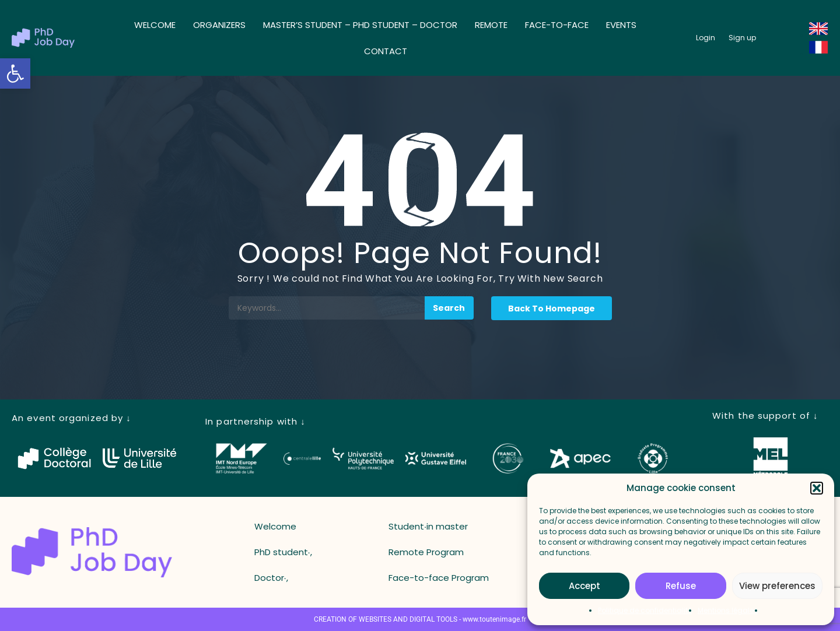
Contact (386, 51)
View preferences (777, 586)
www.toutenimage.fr (494, 619)
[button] (15, 73)
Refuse (681, 586)
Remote (491, 25)
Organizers (219, 25)
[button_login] (706, 38)
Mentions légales (728, 610)
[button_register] (742, 38)
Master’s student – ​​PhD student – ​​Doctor (360, 25)
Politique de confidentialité (645, 610)
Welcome (155, 25)
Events (621, 25)
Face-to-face (557, 25)
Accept (584, 586)
